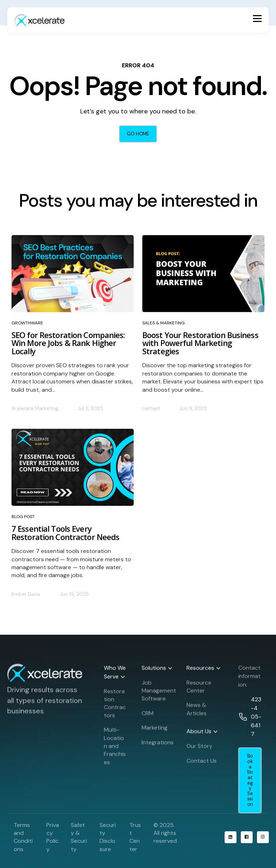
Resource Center (199, 690)
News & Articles (197, 712)
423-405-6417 (256, 720)
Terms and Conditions (23, 837)
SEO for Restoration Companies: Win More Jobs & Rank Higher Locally (68, 343)
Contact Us (202, 764)
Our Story (199, 749)
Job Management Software (159, 694)
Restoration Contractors (115, 706)
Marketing (155, 731)
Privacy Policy (53, 837)
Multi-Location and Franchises (115, 749)
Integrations (158, 745)
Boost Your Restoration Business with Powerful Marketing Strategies (200, 343)
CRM (148, 717)
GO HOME (138, 134)
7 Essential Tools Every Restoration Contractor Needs (65, 532)
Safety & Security (79, 837)
